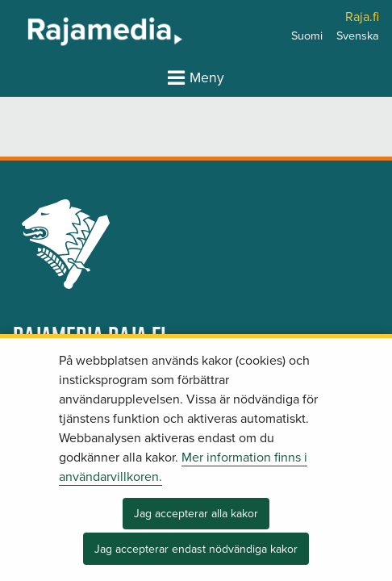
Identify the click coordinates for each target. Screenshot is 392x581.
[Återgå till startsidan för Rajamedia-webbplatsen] (63, 31)
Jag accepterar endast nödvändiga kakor (196, 549)
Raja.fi (362, 17)
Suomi (307, 36)
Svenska (358, 36)
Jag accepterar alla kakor (196, 514)
